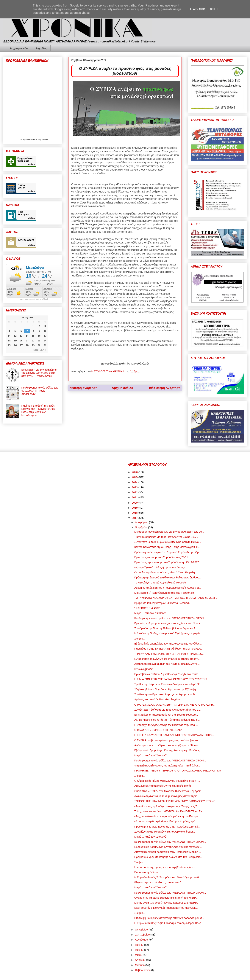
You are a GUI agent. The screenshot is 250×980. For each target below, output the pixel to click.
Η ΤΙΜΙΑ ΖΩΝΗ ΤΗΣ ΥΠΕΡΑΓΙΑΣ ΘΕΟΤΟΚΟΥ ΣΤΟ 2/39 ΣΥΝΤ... (172, 679)
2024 (135, 482)
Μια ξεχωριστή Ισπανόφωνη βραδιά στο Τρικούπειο (164, 593)
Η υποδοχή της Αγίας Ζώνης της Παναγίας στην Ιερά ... (166, 725)
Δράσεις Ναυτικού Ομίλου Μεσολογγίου (157, 699)
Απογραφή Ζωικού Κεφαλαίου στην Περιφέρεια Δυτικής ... (168, 852)
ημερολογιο (40, 350)
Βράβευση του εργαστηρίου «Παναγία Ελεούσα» (162, 603)
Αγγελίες (41, 48)
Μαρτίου (140, 965)
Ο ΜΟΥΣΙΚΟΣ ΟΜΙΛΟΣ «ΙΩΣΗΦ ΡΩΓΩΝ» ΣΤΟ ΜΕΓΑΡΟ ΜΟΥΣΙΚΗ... (175, 705)
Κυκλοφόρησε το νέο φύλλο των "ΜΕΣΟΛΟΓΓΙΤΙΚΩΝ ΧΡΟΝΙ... (170, 618)
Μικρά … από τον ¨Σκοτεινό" (151, 887)
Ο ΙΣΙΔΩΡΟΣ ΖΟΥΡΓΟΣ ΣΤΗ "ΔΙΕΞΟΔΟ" (158, 730)
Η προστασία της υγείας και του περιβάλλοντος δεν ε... (166, 867)
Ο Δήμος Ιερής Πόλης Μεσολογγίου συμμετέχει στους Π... (167, 781)
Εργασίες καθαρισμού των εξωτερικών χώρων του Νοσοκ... (168, 623)
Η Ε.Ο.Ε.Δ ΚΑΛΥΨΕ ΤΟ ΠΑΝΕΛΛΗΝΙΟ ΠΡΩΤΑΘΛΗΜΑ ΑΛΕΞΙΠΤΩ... (174, 735)
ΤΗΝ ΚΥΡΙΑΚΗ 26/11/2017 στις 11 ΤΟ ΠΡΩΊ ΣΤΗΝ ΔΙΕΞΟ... (169, 654)
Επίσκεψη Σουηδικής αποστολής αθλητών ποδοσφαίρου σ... (169, 918)
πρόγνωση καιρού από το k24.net (34, 299)
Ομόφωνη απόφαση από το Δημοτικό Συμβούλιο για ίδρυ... (168, 552)
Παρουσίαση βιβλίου (146, 872)
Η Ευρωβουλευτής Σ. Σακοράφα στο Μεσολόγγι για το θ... (168, 877)
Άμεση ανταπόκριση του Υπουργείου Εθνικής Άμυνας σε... (168, 588)
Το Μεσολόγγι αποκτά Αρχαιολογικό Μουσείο (160, 583)
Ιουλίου (139, 945)
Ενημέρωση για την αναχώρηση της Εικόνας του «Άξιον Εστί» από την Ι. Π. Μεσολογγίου (40, 373)
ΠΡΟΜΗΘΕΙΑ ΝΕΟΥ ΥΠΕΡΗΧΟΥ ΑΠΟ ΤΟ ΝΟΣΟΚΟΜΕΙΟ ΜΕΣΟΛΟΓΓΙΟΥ (178, 771)
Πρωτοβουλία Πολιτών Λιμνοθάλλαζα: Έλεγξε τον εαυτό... (167, 674)
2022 (135, 492)
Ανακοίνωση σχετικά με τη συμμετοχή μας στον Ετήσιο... (167, 796)
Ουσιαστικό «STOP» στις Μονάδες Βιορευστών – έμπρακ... (169, 791)
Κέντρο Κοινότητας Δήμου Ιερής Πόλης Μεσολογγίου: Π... (167, 547)
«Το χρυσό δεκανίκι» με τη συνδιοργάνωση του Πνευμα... (167, 816)
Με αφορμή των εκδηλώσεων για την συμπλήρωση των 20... (169, 532)
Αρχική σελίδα (19, 48)
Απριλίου (140, 960)
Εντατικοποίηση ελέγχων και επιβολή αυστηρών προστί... (167, 659)
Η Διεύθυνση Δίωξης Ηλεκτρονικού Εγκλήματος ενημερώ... (168, 633)
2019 (135, 508)
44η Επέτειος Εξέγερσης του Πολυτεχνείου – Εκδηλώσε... (167, 766)
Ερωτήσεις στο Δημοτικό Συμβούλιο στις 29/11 (161, 557)
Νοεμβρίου (142, 527)
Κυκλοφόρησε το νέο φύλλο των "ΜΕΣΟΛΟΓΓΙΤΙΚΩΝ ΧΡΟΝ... (170, 893)
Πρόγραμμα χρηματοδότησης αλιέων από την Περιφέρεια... (168, 857)
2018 (135, 513)
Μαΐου (139, 955)
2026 (135, 472)
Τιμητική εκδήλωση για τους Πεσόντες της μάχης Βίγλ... (166, 537)
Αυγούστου (142, 940)
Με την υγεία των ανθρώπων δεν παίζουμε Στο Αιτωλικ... (167, 903)
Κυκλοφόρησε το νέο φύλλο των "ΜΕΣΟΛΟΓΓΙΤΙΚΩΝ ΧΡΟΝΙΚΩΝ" (40, 391)
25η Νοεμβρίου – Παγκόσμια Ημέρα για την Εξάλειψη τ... (167, 689)
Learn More (198, 9)
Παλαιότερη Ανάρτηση (164, 388)
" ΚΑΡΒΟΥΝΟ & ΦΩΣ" (147, 608)
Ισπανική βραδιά (144, 669)
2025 (135, 477)
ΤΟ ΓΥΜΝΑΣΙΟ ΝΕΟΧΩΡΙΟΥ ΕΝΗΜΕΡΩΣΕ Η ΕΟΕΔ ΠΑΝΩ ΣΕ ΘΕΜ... (176, 598)
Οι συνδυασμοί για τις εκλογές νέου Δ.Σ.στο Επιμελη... (166, 572)
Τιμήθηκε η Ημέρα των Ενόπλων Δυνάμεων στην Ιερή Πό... (168, 684)
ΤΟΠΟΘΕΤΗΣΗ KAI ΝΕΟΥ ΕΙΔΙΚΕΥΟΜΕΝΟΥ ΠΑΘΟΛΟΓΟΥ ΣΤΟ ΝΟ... (176, 801)
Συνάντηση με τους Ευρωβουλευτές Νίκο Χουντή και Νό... (168, 542)
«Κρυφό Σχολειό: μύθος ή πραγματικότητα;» (160, 567)
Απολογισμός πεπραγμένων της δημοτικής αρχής (163, 786)
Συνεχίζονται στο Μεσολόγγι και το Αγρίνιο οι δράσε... (165, 832)
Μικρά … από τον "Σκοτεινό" (151, 755)
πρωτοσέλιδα (29, 140)
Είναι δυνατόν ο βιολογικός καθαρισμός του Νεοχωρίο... (166, 908)
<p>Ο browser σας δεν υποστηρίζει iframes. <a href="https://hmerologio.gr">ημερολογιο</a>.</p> (27, 334)
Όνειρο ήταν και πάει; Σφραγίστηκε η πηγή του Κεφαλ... (166, 898)
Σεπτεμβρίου (143, 935)
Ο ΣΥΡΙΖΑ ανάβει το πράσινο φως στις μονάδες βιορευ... (167, 740)
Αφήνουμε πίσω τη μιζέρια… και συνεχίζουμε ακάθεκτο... (167, 745)
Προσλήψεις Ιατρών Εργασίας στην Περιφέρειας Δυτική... (167, 827)
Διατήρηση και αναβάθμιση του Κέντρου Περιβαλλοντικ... (167, 664)
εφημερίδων (43, 140)
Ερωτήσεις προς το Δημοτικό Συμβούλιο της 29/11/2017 (167, 562)
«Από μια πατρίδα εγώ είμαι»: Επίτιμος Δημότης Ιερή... (166, 821)
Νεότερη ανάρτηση (83, 388)
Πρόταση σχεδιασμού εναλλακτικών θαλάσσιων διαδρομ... (168, 577)
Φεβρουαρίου (143, 970)
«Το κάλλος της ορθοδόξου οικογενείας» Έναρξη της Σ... (167, 806)
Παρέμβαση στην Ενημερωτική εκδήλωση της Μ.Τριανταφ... (169, 649)
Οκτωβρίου (142, 930)
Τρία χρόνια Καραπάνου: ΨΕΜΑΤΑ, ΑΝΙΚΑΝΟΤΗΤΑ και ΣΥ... (169, 811)
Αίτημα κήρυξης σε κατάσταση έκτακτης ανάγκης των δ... (167, 720)
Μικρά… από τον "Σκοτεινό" (150, 613)
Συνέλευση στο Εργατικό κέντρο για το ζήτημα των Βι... (166, 694)
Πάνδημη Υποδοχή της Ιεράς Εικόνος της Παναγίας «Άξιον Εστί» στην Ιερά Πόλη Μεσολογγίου (38, 410)
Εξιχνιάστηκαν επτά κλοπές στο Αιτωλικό (158, 882)
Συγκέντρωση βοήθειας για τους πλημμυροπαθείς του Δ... (167, 710)
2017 (135, 518)
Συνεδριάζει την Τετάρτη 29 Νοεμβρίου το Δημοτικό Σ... (166, 628)
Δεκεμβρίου (142, 522)
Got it (214, 9)
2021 (135, 497)
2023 (135, 487)
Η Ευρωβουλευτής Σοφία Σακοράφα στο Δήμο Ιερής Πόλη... (169, 923)
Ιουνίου (139, 950)
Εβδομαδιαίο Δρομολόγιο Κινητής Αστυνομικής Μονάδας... (168, 644)
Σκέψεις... (140, 639)
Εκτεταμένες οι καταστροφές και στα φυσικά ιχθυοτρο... (166, 715)
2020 (135, 503)
